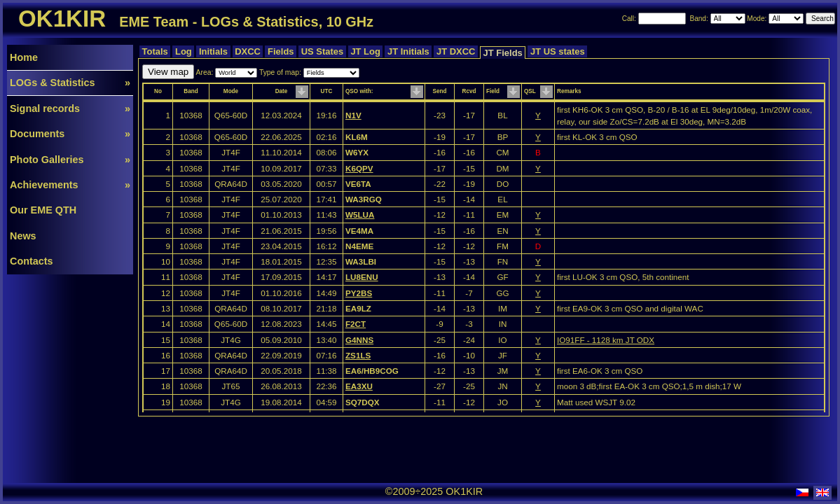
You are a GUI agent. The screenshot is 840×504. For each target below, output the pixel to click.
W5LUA (360, 215)
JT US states (557, 51)
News (23, 236)
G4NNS (359, 340)
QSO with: (359, 91)
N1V (353, 115)
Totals (155, 51)
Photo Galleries (70, 160)
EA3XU (359, 386)
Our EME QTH (43, 210)
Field (493, 91)
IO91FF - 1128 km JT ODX (606, 340)
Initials (213, 51)
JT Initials (408, 51)
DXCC (248, 51)
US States (322, 51)
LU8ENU (362, 277)
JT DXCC (456, 51)
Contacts (32, 261)
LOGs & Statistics (70, 83)
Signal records (70, 108)
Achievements (70, 185)
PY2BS (359, 293)
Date (282, 91)
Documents (70, 134)
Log (183, 51)
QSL (530, 91)
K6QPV (359, 168)
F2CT (356, 324)
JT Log (366, 51)
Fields (281, 51)
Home (24, 57)
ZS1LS (358, 355)
